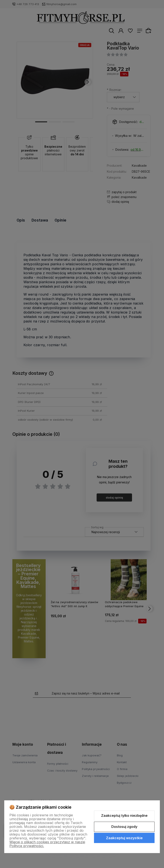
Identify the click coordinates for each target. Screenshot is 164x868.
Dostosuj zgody (124, 827)
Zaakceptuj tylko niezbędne (124, 815)
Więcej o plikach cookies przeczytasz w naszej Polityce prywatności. (47, 844)
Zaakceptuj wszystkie (124, 838)
